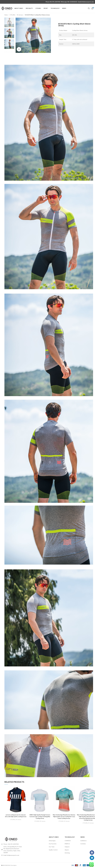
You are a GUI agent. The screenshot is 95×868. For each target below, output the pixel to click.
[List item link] (12, 844)
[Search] (89, 8)
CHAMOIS (68, 841)
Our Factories (53, 844)
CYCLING (12, 15)
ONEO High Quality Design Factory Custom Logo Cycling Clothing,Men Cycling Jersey (40, 816)
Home (6, 15)
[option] (9, 22)
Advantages (52, 841)
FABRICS (67, 844)
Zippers (67, 850)
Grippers (67, 847)
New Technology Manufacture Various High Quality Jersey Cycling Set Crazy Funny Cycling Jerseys (64, 816)
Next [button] (12, 52)
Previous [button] (7, 52)
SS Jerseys (20, 15)
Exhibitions (84, 841)
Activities (83, 844)
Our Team (52, 847)
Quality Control (53, 850)
